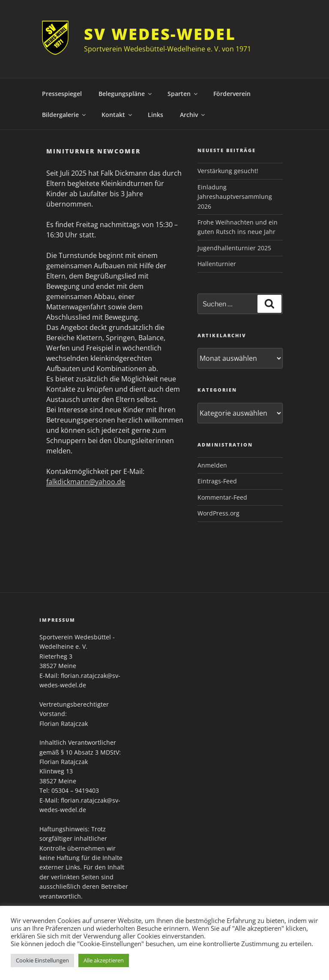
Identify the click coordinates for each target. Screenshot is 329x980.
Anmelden (212, 465)
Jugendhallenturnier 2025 (234, 248)
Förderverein (232, 94)
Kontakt (117, 115)
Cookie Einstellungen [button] (42, 960)
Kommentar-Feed (222, 497)
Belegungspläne (126, 94)
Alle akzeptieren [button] (104, 960)
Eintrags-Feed (217, 481)
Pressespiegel (62, 94)
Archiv (193, 115)
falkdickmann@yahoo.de (86, 482)
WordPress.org (218, 513)
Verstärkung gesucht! (228, 171)
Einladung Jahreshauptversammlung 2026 (235, 197)
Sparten (183, 94)
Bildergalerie (64, 115)
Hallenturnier (217, 264)
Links (156, 115)
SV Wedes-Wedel (160, 34)
